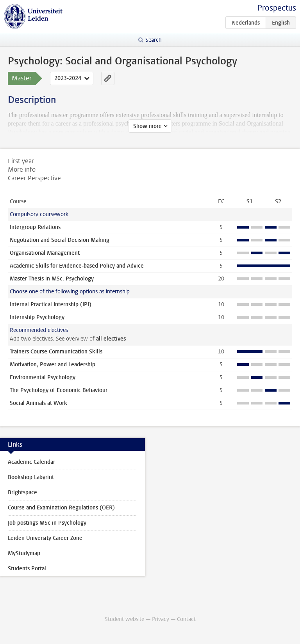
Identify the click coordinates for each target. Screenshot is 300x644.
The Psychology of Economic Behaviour (59, 390)
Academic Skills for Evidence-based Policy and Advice (77, 266)
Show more (147, 126)
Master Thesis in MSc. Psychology (52, 279)
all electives (111, 339)
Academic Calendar (31, 462)
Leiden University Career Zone (45, 538)
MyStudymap (24, 553)
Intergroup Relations (35, 227)
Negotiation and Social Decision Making (60, 240)
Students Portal (27, 569)
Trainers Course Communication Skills (56, 352)
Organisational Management (45, 253)
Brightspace (22, 492)
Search (154, 40)
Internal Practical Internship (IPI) (51, 304)
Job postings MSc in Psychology (47, 523)
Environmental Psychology (43, 377)
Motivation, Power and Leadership (53, 365)
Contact (186, 619)
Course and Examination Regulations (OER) (61, 508)
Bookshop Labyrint (31, 477)
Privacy (161, 619)
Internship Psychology (37, 317)
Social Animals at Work (38, 403)
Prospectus (277, 8)
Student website (124, 619)
